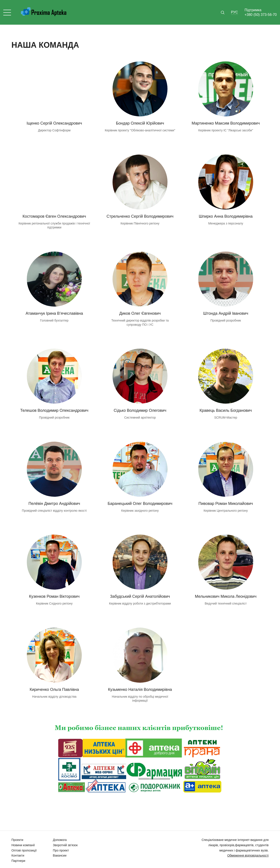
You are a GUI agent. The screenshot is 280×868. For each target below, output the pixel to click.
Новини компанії (23, 845)
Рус (235, 12)
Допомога (60, 840)
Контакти (18, 855)
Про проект (61, 850)
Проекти (17, 840)
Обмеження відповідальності (248, 855)
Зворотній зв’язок (65, 845)
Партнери (18, 861)
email (54, 139)
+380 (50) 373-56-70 (261, 15)
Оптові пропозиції (24, 850)
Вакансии (60, 855)
